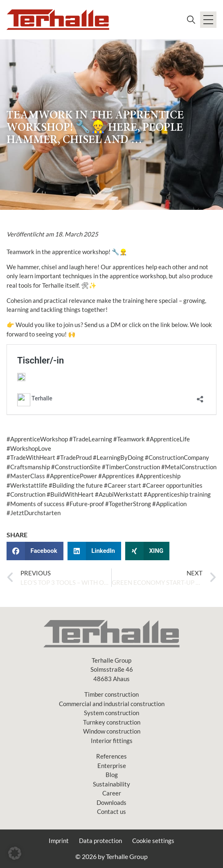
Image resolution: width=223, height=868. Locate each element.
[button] (35, 551)
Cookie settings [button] (153, 841)
